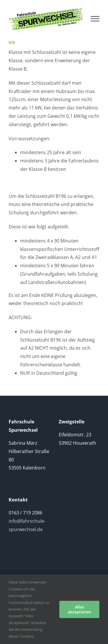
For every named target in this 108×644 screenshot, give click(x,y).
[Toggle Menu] (95, 19)
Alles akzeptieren (79, 609)
